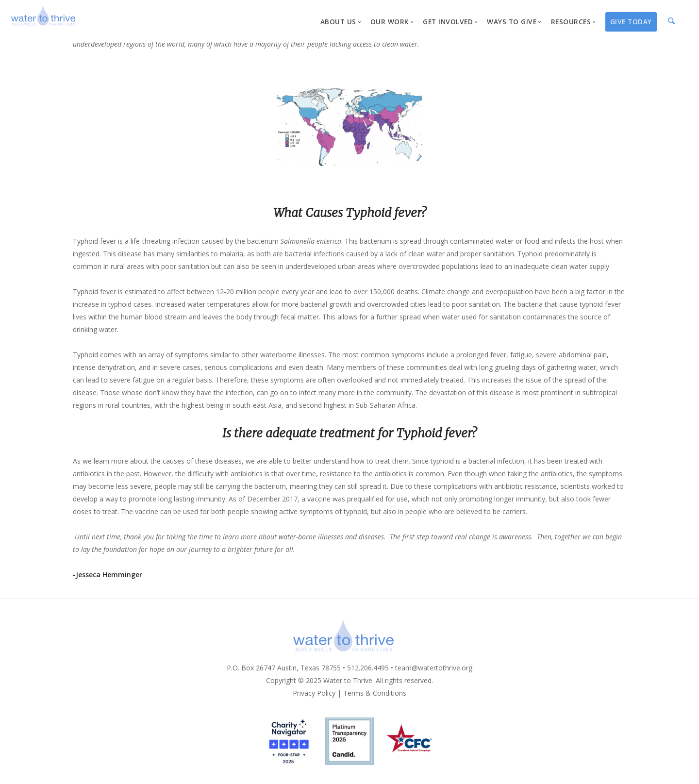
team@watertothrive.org (434, 668)
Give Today (631, 22)
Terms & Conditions (375, 693)
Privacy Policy (314, 693)
